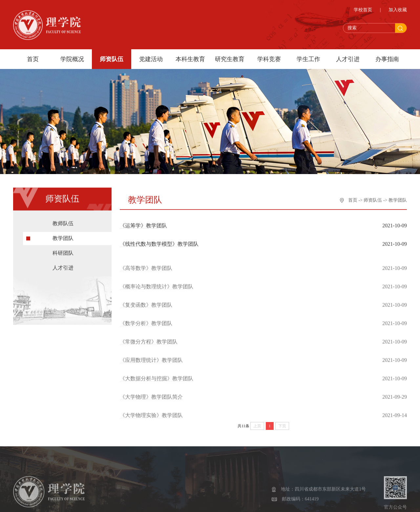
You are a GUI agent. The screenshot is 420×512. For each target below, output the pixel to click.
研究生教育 (230, 59)
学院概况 (72, 59)
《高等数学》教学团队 (146, 273)
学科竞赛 (269, 59)
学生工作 (308, 59)
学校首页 (363, 11)
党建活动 (151, 59)
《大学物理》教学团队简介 (151, 401)
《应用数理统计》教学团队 (151, 365)
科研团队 (63, 256)
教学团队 (63, 241)
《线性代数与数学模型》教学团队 (159, 245)
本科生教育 (190, 59)
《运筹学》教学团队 (143, 226)
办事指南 (387, 59)
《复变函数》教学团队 (146, 309)
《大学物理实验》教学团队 (151, 420)
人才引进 (348, 59)
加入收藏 (398, 11)
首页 (33, 59)
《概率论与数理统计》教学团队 (157, 291)
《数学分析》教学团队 (146, 328)
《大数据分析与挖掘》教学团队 (157, 383)
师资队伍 (112, 59)
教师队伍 (63, 226)
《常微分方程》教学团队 (149, 346)
